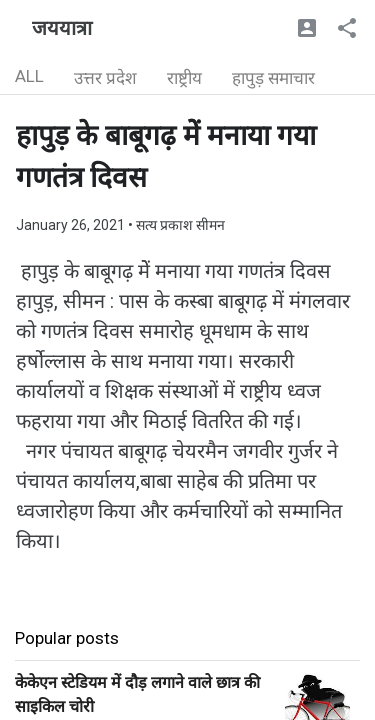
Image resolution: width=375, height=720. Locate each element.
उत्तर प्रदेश (105, 78)
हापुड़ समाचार (273, 78)
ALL (29, 76)
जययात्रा (62, 28)
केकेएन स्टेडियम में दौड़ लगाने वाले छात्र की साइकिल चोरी (137, 694)
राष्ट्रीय (184, 78)
